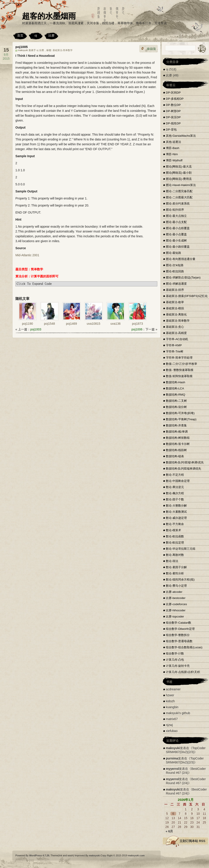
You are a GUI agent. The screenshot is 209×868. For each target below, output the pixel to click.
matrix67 (172, 719)
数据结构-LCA (175, 388)
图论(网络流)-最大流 (179, 167)
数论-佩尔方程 (175, 493)
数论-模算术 (173, 530)
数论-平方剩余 (175, 524)
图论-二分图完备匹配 (179, 191)
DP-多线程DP (175, 99)
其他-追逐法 (173, 142)
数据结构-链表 (175, 456)
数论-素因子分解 (176, 567)
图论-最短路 (173, 253)
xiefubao (172, 731)
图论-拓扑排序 (175, 210)
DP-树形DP (173, 111)
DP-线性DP (173, 123)
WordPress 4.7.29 (39, 855)
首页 (20, 35)
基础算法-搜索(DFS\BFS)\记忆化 (187, 296)
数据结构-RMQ (176, 395)
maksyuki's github (178, 713)
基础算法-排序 (175, 290)
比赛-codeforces (176, 604)
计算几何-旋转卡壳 (178, 666)
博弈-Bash (173, 148)
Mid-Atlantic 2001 (27, 255)
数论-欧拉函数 (175, 536)
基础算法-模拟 (175, 308)
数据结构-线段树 (176, 450)
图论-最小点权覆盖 (178, 228)
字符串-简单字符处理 (179, 358)
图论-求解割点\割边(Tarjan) (183, 277)
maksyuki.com (136, 855)
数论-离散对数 (175, 555)
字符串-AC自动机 (177, 339)
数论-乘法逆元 (175, 487)
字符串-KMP (174, 345)
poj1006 (137, 329)
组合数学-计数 (175, 653)
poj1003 (36, 329)
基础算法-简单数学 (63, 50)
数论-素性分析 (175, 573)
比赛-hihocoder (176, 610)
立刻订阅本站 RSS (192, 841)
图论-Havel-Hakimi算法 (181, 185)
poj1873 (137, 324)
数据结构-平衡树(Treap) (181, 419)
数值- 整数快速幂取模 (180, 370)
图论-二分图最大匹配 (179, 197)
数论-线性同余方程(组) (180, 580)
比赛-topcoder (175, 616)
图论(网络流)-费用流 (179, 179)
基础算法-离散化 (176, 314)
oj (36, 35)
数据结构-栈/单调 (177, 432)
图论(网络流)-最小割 (179, 173)
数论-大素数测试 (176, 512)
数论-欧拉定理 (175, 543)
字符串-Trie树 (175, 351)
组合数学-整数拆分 (178, 635)
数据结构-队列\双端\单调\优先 (185, 462)
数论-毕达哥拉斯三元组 (181, 549)
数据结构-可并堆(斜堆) (180, 413)
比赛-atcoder (174, 592)
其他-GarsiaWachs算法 (181, 136)
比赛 (51, 35)
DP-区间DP (173, 93)
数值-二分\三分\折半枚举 (181, 364)
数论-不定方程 (175, 475)
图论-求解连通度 (176, 284)
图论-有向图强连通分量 (181, 259)
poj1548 (49, 324)
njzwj (169, 725)
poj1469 (71, 324)
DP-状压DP (173, 117)
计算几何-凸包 (175, 660)
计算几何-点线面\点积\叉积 (183, 672)
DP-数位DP (173, 105)
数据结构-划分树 (176, 407)
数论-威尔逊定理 (176, 518)
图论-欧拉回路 (175, 271)
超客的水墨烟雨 (49, 16)
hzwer (170, 695)
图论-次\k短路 (175, 265)
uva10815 (93, 324)
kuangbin (172, 707)
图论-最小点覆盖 (176, 234)
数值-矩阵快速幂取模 (179, 376)
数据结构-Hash (176, 382)
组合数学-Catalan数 (179, 623)
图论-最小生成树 (176, 240)
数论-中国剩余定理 (178, 481)
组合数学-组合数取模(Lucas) (184, 647)
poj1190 (27, 324)
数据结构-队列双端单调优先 (183, 469)
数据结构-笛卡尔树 (178, 444)
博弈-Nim (172, 154)
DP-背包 (171, 130)
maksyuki (173, 748)
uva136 (115, 324)
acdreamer (173, 689)
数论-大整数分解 (176, 506)
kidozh (170, 701)
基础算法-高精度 (176, 333)
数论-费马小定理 (176, 586)
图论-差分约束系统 (178, 204)
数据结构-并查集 (176, 425)
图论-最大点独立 (176, 216)
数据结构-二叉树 (176, 401)
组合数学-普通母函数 (179, 641)
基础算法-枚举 (175, 302)
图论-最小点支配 (176, 222)
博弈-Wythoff (174, 160)
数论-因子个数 (175, 499)
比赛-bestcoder (176, 598)
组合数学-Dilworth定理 (180, 629)
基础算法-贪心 (175, 327)
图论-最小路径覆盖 (178, 247)
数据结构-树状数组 (178, 438)
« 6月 (169, 831)
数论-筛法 (172, 561)
